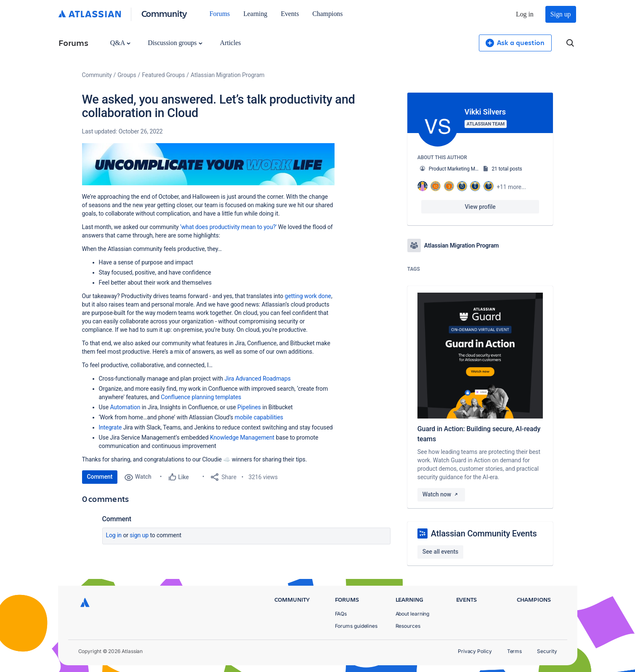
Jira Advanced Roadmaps (257, 379)
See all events (440, 552)
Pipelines (249, 407)
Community (164, 13)
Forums (220, 14)
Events (290, 14)
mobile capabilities (259, 417)
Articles (230, 43)
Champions (327, 14)
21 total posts (507, 169)
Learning (255, 14)
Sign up (561, 14)
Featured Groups (163, 75)
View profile (480, 207)
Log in (525, 14)
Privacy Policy (475, 651)
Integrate (110, 427)
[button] (208, 164)
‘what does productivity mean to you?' (229, 227)
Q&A (120, 43)
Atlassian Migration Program (227, 75)
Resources (408, 626)
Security (547, 651)
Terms (515, 651)
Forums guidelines (356, 626)
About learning (413, 614)
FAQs (341, 614)
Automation (125, 407)
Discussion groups (175, 43)
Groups (127, 75)
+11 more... (511, 187)
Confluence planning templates (201, 397)
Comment (100, 477)
